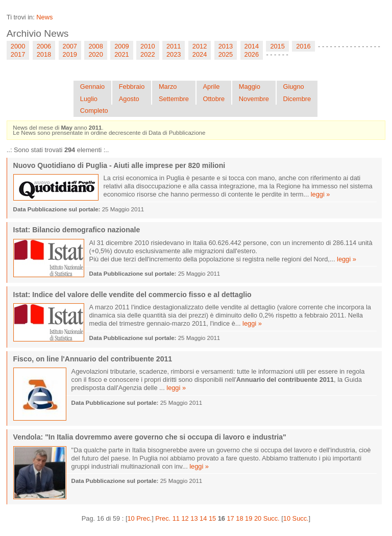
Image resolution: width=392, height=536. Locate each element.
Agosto (129, 99)
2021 (121, 54)
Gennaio (92, 87)
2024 (200, 54)
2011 (174, 46)
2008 (95, 46)
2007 (70, 46)
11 (176, 518)
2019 (70, 54)
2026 (252, 54)
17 (230, 518)
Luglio (89, 99)
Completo (94, 111)
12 (185, 518)
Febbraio (132, 87)
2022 (148, 54)
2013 (226, 46)
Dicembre (297, 99)
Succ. (272, 518)
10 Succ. (296, 518)
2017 (18, 54)
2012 (200, 46)
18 (239, 518)
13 (194, 518)
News (44, 17)
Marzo (168, 87)
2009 (121, 46)
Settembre (174, 99)
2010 (148, 46)
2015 (277, 46)
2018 (44, 54)
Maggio (250, 87)
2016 (303, 46)
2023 (174, 54)
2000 (18, 46)
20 (258, 518)
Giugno (293, 87)
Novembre (254, 99)
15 (212, 518)
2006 (44, 46)
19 (249, 518)
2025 (226, 54)
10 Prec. (139, 518)
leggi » (321, 194)
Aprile (212, 87)
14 (203, 518)
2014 (252, 46)
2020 (95, 54)
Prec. (163, 518)
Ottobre (214, 99)
